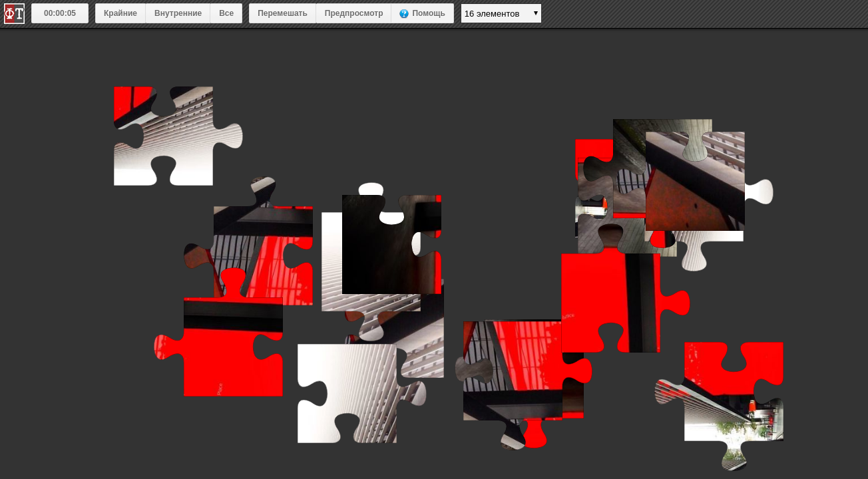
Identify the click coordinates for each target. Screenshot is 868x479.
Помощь (428, 13)
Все (226, 13)
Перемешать (283, 13)
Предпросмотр (354, 13)
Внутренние (178, 13)
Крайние (120, 13)
